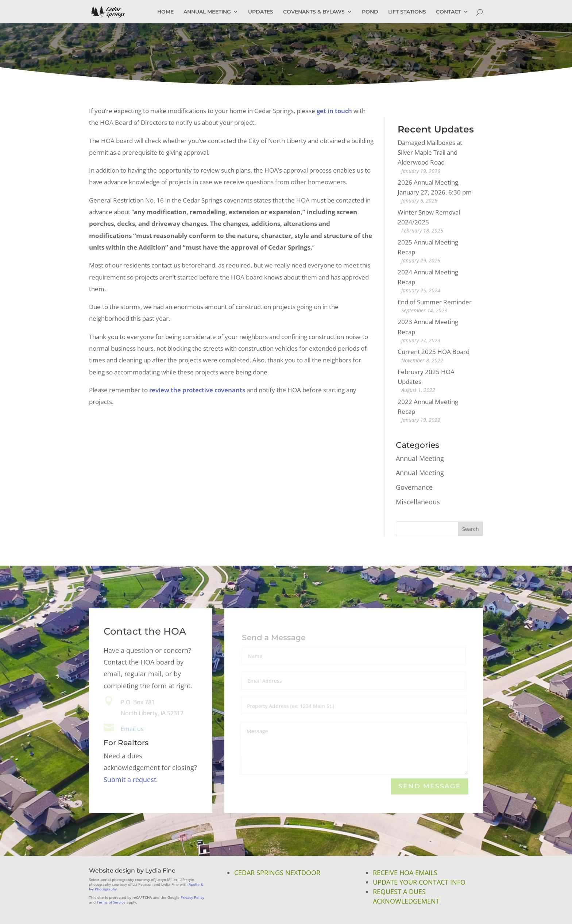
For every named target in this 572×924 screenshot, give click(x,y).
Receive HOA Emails (405, 873)
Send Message (429, 787)
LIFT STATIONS (407, 12)
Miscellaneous (418, 502)
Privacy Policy (192, 897)
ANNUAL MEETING (207, 12)
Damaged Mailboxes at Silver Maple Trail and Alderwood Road (430, 152)
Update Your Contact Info (419, 882)
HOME (165, 12)
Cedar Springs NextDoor (277, 873)
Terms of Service (111, 902)
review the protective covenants (197, 390)
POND (370, 12)
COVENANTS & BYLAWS (314, 12)
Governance (414, 487)
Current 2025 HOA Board (434, 352)
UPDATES (261, 12)
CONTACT (449, 12)
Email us (132, 729)
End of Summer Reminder (435, 302)
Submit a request (130, 779)
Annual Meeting (420, 458)
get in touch (334, 111)
